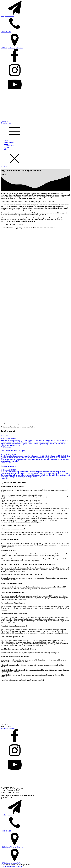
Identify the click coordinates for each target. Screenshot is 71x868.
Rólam (6, 140)
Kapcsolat (4, 166)
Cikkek (7, 147)
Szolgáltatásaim (9, 142)
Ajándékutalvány (9, 146)
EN (5, 149)
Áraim (6, 144)
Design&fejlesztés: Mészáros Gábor (11, 866)
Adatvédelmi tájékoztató (8, 728)
